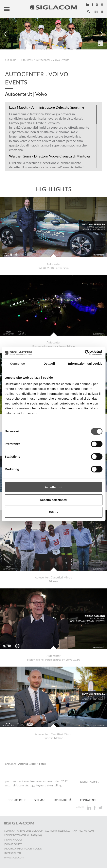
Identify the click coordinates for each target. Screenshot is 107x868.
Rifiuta (53, 512)
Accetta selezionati (53, 500)
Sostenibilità (63, 800)
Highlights (26, 60)
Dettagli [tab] (49, 363)
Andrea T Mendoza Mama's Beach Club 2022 (40, 781)
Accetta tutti (53, 487)
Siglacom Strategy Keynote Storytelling (37, 785)
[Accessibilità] (12, 853)
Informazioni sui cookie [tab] (85, 363)
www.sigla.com (14, 858)
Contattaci (88, 800)
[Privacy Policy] (14, 840)
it (102, 12)
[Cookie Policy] (13, 844)
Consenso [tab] (17, 363)
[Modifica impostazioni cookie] (23, 849)
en (96, 12)
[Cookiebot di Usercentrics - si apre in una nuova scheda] (85, 353)
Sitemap (40, 800)
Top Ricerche (17, 800)
